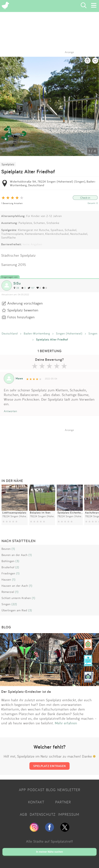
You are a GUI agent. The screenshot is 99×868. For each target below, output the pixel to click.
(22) (14, 604)
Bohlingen (8, 561)
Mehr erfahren (66, 723)
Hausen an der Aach (15, 586)
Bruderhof (8, 567)
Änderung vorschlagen (25, 303)
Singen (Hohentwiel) (69, 333)
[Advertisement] (51, 451)
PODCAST (36, 790)
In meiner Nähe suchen (49, 852)
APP (22, 790)
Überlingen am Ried (14, 610)
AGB (23, 814)
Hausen (6, 579)
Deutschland (10, 333)
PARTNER (63, 802)
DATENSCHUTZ (43, 814)
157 (31, 288)
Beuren (6, 549)
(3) (17, 561)
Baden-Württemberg (37, 333)
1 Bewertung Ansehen (12, 203)
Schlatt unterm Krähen (16, 598)
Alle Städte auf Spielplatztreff (49, 841)
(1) (13, 549)
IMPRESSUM (69, 814)
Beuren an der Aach (15, 555)
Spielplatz (8, 164)
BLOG (51, 790)
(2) (17, 567)
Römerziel (8, 592)
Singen (93, 333)
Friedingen (8, 573)
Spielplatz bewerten (23, 310)
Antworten (10, 411)
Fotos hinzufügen (21, 317)
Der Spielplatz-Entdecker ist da (26, 692)
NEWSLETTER (69, 790)
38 (16, 288)
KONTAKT (36, 802)
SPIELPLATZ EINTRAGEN (49, 766)
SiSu (17, 283)
